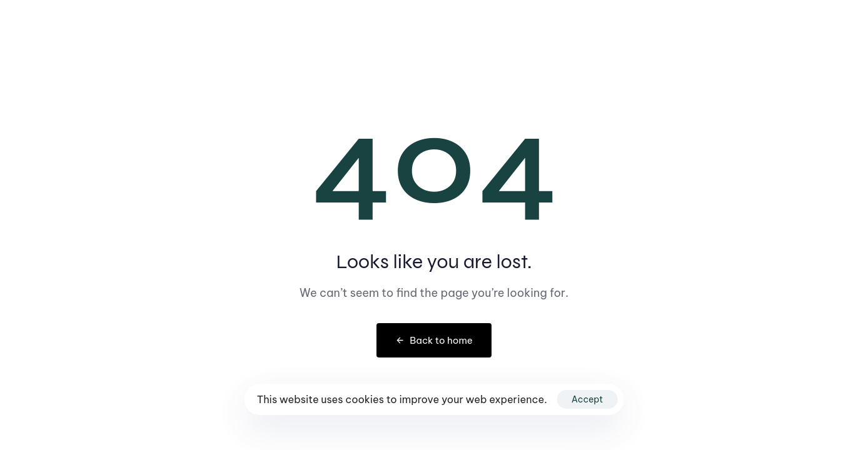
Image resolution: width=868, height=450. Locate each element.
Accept (588, 399)
